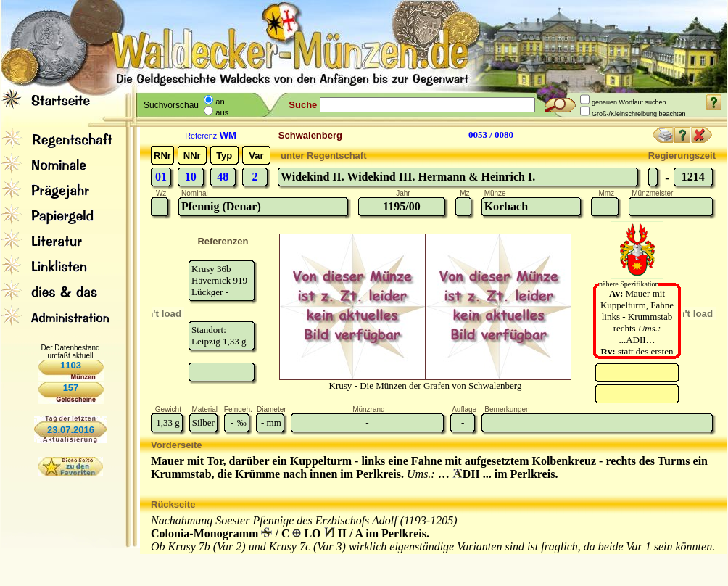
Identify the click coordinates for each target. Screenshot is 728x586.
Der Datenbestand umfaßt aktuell (70, 352)
